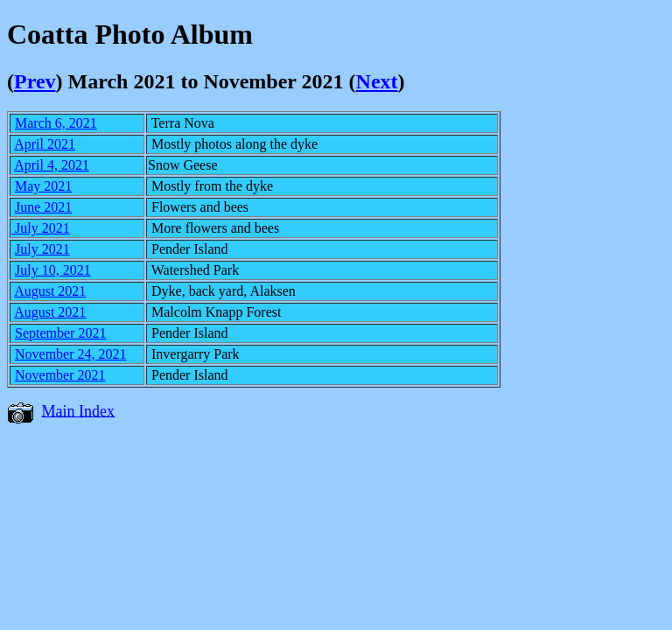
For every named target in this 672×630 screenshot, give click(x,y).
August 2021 (50, 291)
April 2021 (45, 144)
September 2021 (60, 333)
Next (377, 81)
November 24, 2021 (71, 354)
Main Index (78, 410)
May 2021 (43, 186)
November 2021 (60, 375)
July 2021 (41, 228)
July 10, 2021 (53, 270)
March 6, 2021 (56, 123)
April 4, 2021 (52, 165)
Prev (35, 81)
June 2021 (43, 207)
